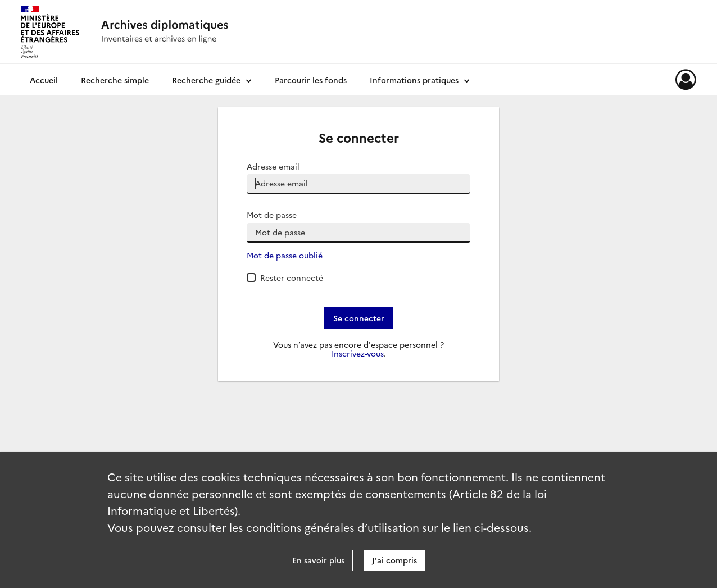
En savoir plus (318, 560)
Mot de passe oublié (285, 255)
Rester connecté (292, 277)
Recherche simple (115, 80)
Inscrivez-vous (358, 354)
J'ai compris (394, 560)
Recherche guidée (206, 80)
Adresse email (273, 167)
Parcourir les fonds (311, 80)
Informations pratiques (414, 80)
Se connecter (359, 318)
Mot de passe (272, 215)
